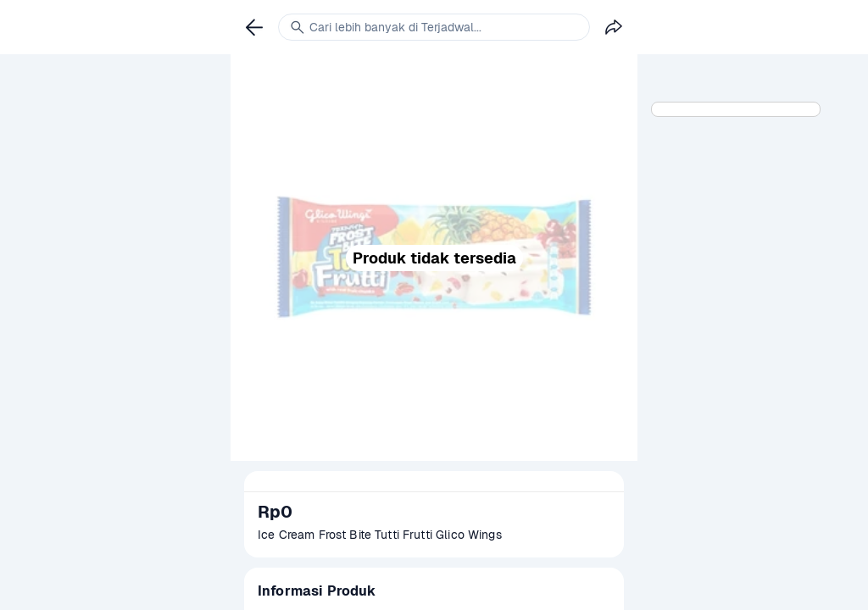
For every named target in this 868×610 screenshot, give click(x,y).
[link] (254, 27)
